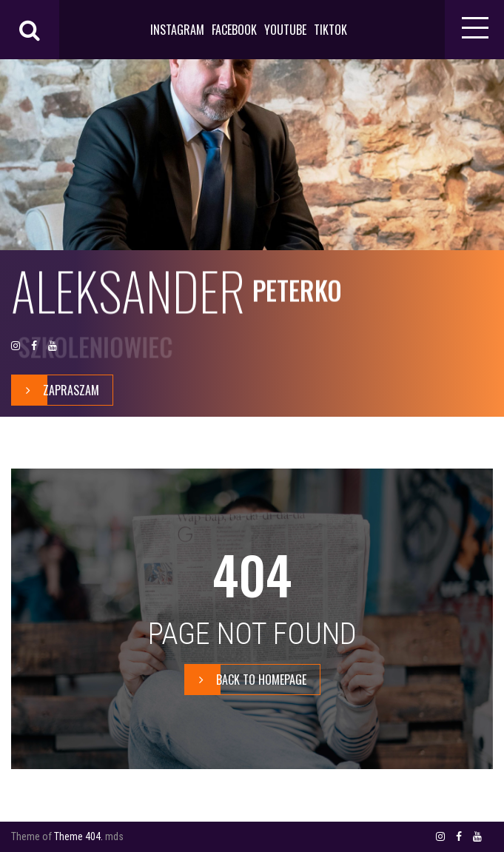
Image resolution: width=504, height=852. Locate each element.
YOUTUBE (285, 30)
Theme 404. (78, 836)
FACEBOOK (234, 30)
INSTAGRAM (177, 30)
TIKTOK (330, 30)
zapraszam (56, 390)
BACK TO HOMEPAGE (246, 680)
